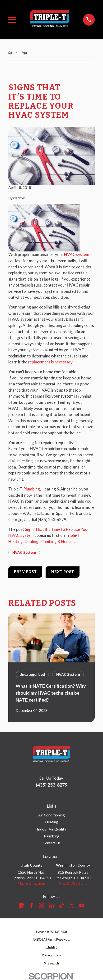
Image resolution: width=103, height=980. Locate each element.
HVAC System (24, 552)
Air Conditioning (51, 815)
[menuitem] (51, 947)
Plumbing (32, 489)
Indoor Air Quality (52, 829)
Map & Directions (32, 883)
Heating (52, 822)
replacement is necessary (50, 362)
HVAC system (77, 254)
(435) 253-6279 (52, 519)
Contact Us (52, 843)
